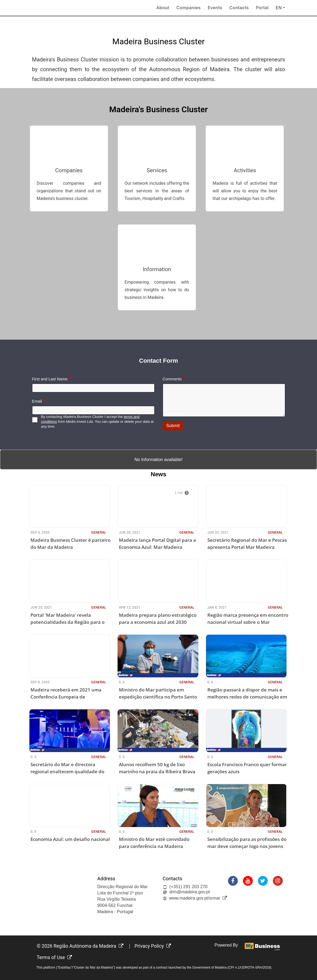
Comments (172, 379)
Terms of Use (54, 957)
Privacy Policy (153, 946)
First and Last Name (50, 379)
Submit (173, 426)
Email (37, 401)
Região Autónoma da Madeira (89, 946)
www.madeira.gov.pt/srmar (198, 898)
